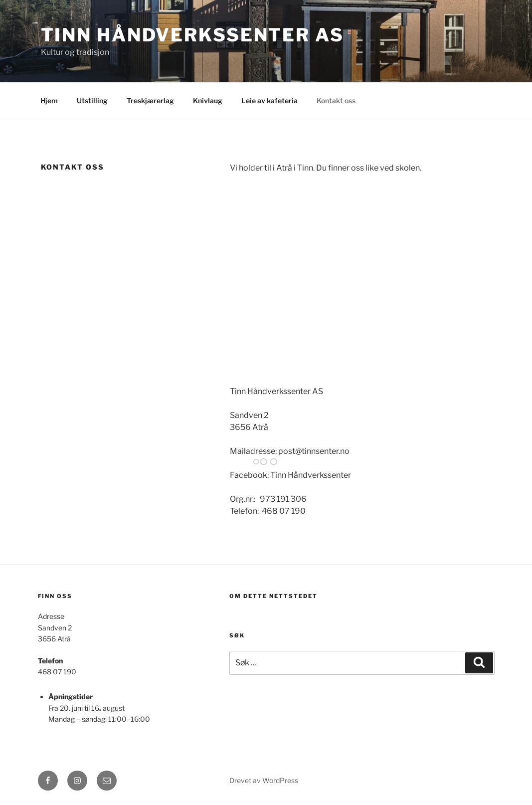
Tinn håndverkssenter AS (192, 35)
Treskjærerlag (150, 101)
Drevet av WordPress (264, 780)
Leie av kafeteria (269, 101)
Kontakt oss (336, 101)
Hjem (49, 101)
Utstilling (92, 101)
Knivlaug (208, 101)
